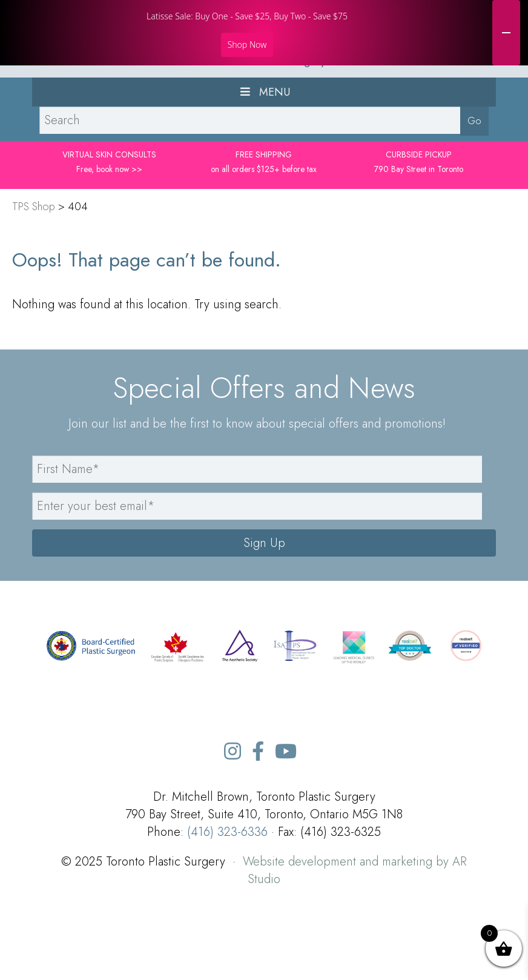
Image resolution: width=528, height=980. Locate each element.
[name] (257, 535)
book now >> (119, 234)
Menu (264, 157)
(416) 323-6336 (227, 897)
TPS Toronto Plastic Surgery (264, 126)
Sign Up (264, 608)
